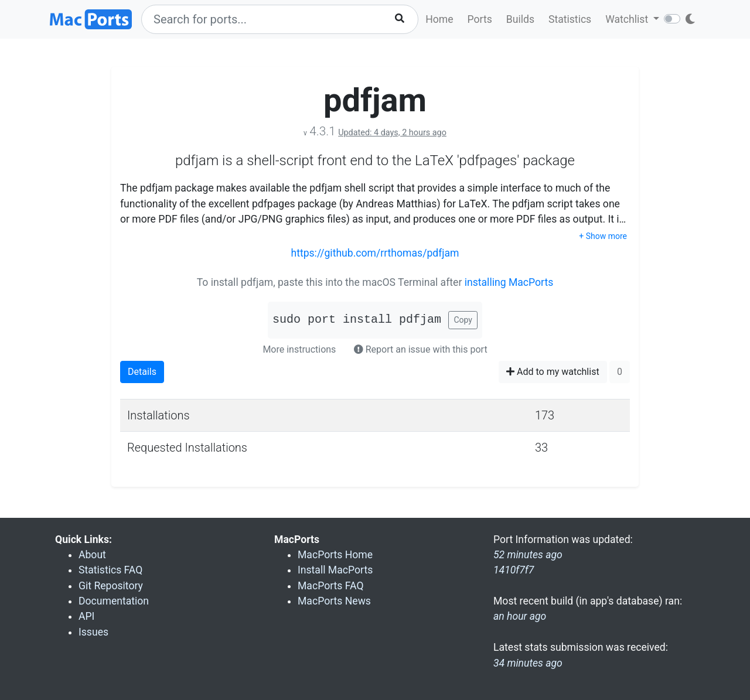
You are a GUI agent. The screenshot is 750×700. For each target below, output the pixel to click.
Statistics (570, 19)
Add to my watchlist (553, 372)
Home (439, 19)
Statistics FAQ (110, 570)
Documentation (114, 601)
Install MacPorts (335, 570)
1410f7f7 (514, 570)
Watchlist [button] (628, 19)
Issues (93, 632)
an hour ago (520, 616)
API (86, 616)
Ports (480, 19)
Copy (463, 320)
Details (142, 372)
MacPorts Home (335, 555)
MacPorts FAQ (331, 586)
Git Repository (111, 586)
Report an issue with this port (421, 349)
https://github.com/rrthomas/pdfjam (375, 253)
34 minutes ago (528, 663)
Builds (520, 19)
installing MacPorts (509, 282)
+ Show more (603, 236)
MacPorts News (334, 601)
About (92, 555)
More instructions (299, 349)
